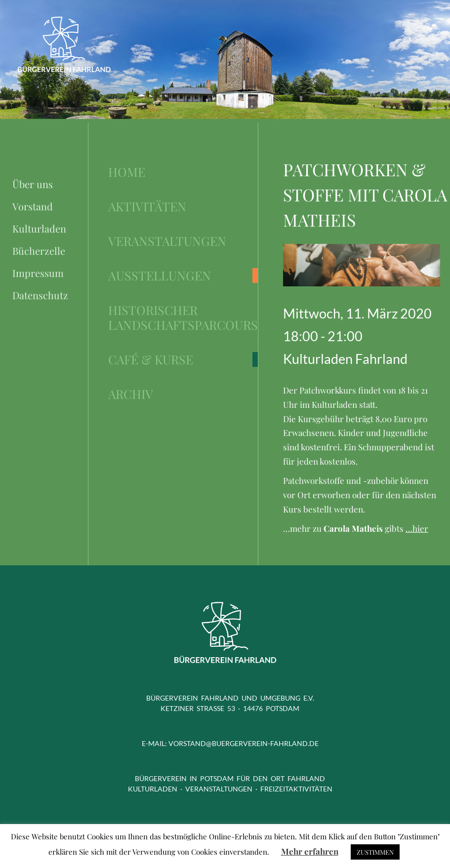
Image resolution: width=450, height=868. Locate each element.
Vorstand (33, 206)
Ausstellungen (160, 276)
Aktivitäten (147, 206)
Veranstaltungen (167, 241)
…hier (417, 528)
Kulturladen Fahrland (345, 359)
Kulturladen (39, 228)
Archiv (131, 394)
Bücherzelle (39, 251)
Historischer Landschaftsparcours (183, 317)
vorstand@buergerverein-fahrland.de (244, 743)
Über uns (33, 184)
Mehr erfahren (310, 851)
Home (127, 172)
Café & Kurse (151, 359)
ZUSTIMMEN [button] (375, 852)
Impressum (38, 273)
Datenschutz (40, 295)
